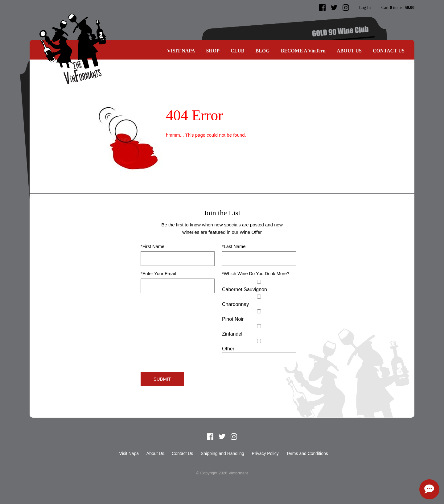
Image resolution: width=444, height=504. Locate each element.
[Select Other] (259, 341)
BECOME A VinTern (303, 51)
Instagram (346, 8)
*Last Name (234, 246)
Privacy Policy (265, 453)
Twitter (334, 8)
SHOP (213, 51)
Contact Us (389, 51)
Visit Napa (181, 51)
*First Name (152, 246)
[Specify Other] (259, 360)
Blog (262, 51)
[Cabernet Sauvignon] (259, 282)
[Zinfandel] (259, 326)
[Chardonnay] (259, 297)
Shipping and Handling (222, 453)
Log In (365, 8)
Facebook (323, 8)
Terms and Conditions (307, 453)
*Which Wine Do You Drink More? (256, 274)
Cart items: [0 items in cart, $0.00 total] (398, 8)
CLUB (237, 51)
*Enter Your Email (158, 274)
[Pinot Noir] (259, 311)
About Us (349, 51)
